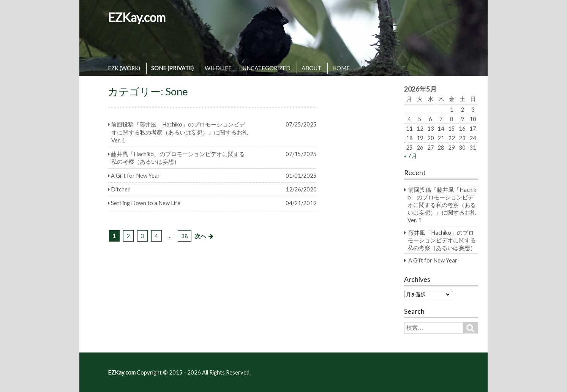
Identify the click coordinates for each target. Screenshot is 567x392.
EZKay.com (137, 17)
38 (185, 236)
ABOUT (311, 68)
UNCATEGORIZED (267, 68)
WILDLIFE (218, 68)
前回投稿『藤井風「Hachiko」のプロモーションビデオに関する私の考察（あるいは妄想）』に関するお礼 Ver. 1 (442, 205)
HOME (341, 68)
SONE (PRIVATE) (172, 68)
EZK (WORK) (124, 68)
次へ (201, 236)
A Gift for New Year (433, 260)
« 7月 (411, 156)
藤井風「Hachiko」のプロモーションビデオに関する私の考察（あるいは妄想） (442, 240)
